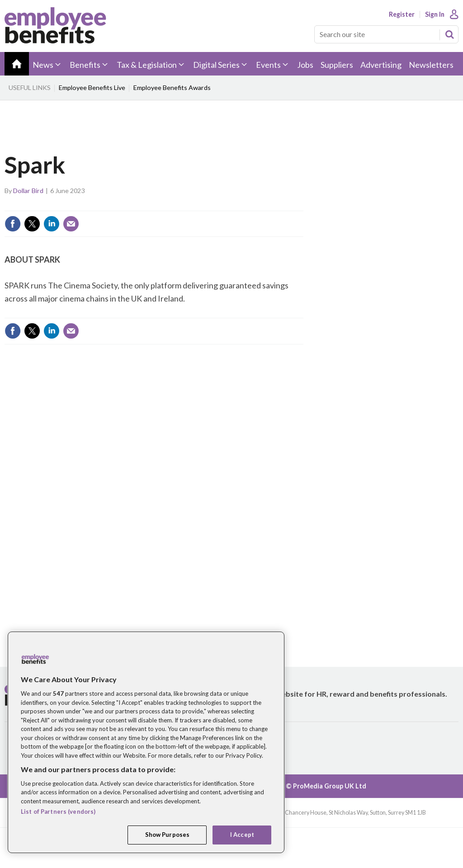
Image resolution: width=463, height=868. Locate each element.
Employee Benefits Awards (172, 87)
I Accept (242, 835)
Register (402, 14)
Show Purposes (168, 835)
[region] (146, 742)
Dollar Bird (28, 191)
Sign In (435, 14)
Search (449, 34)
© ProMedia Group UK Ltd (326, 786)
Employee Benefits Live (92, 87)
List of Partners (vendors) (58, 811)
